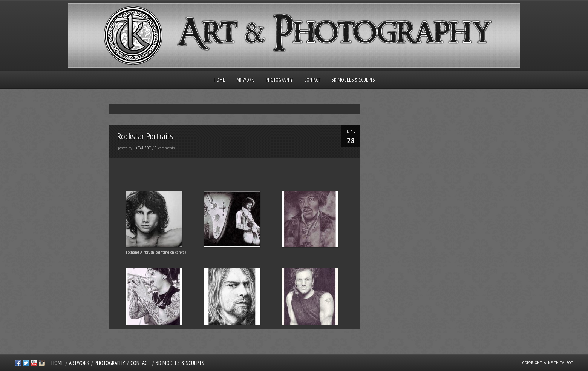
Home (219, 80)
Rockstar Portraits (145, 136)
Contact (312, 80)
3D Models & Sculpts (353, 80)
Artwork (245, 80)
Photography (279, 80)
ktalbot (143, 148)
